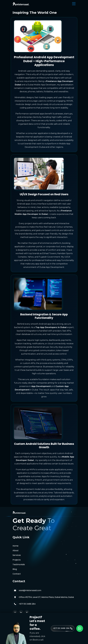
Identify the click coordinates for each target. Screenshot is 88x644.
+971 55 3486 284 (27, 604)
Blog (15, 569)
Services (17, 555)
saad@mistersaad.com (30, 590)
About (16, 550)
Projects (17, 560)
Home (15, 546)
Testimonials (19, 564)
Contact (17, 574)
